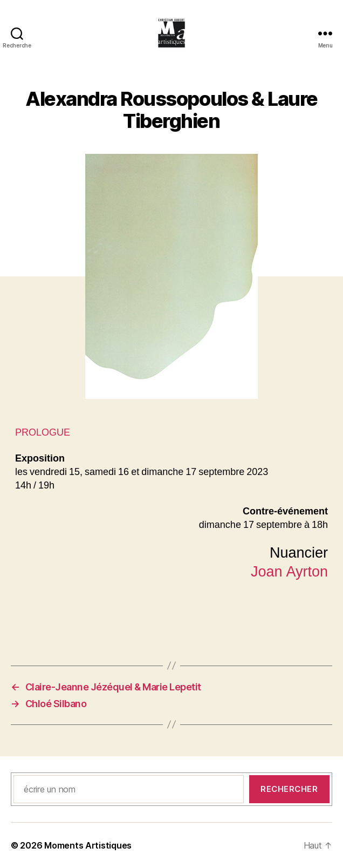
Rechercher (289, 789)
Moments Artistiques (88, 845)
